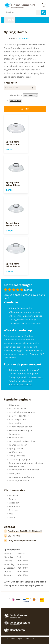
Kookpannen (15, 434)
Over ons (13, 510)
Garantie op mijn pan (19, 459)
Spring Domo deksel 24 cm (13, 224)
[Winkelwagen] (44, 5)
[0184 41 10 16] (12, 536)
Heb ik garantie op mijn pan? (25, 374)
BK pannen (14, 405)
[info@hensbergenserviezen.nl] (20, 541)
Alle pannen (23, 39)
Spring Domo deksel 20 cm (13, 184)
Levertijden (14, 473)
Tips (11, 514)
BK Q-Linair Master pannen (22, 412)
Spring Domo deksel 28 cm (13, 265)
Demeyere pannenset (19, 416)
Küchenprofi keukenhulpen (22, 441)
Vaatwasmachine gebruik (21, 477)
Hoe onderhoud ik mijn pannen (24, 470)
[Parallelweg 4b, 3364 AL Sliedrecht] (23, 531)
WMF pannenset (17, 456)
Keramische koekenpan (20, 430)
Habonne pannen (17, 419)
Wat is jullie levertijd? (22, 381)
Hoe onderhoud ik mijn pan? (25, 370)
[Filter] (25, 109)
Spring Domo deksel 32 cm (13, 143)
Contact (13, 517)
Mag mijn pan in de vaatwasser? (27, 377)
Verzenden (14, 503)
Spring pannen (16, 448)
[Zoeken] (20, 12)
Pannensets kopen (18, 445)
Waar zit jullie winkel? (22, 385)
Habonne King (16, 423)
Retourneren (15, 506)
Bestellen (13, 495)
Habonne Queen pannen (21, 427)
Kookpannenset (17, 438)
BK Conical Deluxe (18, 408)
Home (12, 39)
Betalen (13, 499)
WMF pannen (15, 452)
